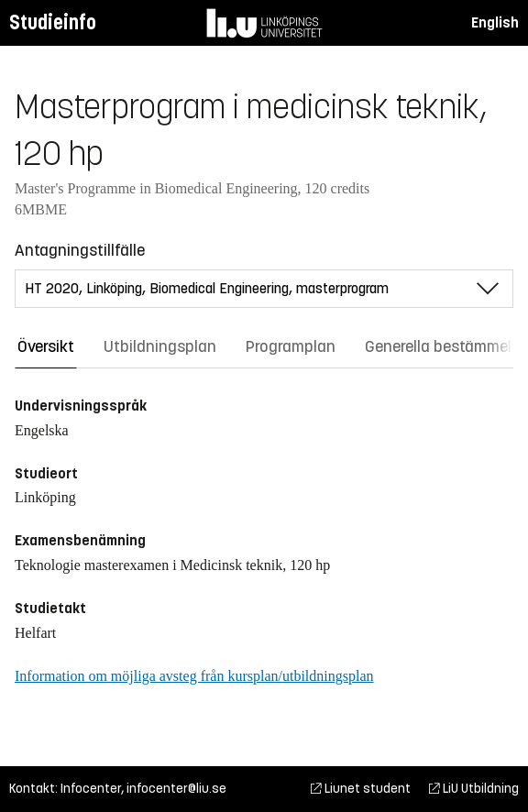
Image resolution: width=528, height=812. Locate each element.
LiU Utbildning (474, 789)
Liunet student (361, 789)
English (495, 22)
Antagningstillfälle (80, 250)
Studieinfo (53, 22)
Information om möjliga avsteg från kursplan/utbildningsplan (194, 676)
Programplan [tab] (291, 346)
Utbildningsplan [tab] (160, 346)
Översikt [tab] (46, 346)
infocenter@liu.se (176, 789)
